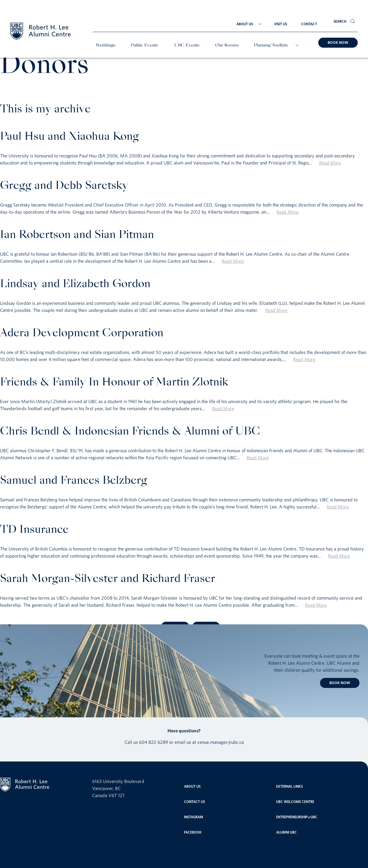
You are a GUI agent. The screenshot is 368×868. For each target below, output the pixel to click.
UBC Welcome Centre (295, 802)
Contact (309, 24)
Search (340, 21)
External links (289, 786)
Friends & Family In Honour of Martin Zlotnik (114, 383)
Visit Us (281, 24)
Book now (338, 43)
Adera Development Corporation (82, 334)
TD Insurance (34, 530)
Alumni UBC (286, 832)
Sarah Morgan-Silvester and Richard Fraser (108, 579)
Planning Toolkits (271, 45)
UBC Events (187, 45)
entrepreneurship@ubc (297, 817)
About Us (245, 24)
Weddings (106, 45)
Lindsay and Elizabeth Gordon (75, 284)
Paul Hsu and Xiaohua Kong (69, 137)
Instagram (194, 817)
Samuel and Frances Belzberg (74, 481)
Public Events (144, 45)
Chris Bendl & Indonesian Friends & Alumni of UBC (130, 432)
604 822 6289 (154, 742)
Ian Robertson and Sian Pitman (77, 235)
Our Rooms (227, 45)
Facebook (193, 832)
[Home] (40, 32)
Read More (330, 163)
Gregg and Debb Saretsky (64, 186)
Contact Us (194, 802)
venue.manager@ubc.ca (221, 742)
